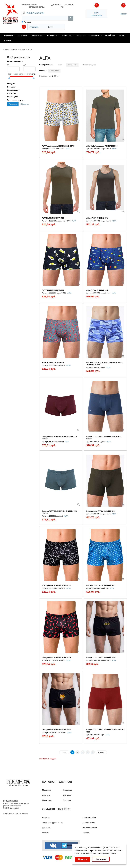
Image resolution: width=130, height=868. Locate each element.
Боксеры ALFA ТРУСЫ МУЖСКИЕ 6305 (56, 585)
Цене (60, 65)
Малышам (9, 35)
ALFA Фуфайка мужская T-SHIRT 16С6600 (102, 146)
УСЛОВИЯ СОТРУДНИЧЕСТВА (37, 6)
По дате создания (89, 65)
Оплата (45, 833)
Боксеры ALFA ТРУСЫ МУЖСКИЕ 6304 (101, 511)
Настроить (101, 859)
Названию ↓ (72, 65)
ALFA (30, 49)
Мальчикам (38, 35)
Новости (123, 14)
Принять (83, 859)
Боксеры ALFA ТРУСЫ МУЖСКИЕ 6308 (101, 658)
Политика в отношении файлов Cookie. (98, 854)
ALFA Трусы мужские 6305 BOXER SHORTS (58, 146)
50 (55, 76)
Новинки (8, 41)
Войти (97, 13)
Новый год (110, 35)
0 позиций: (34, 27)
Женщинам (53, 35)
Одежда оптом (89, 823)
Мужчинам (68, 35)
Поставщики (95, 35)
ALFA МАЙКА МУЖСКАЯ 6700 (53, 218)
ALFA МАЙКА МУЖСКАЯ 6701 (97, 218)
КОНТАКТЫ (69, 5)
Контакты (86, 833)
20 (53, 76)
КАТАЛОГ (25, 5)
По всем (27, 22)
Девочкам (23, 35)
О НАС (62, 6)
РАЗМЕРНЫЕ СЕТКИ (33, 13)
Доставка (46, 828)
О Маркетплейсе (89, 817)
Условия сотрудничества (52, 823)
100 (58, 76)
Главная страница (10, 49)
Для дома (67, 800)
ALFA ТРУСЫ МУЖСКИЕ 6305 (53, 290)
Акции (122, 35)
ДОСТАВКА (56, 5)
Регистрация (97, 15)
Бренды (81, 35)
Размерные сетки (90, 828)
